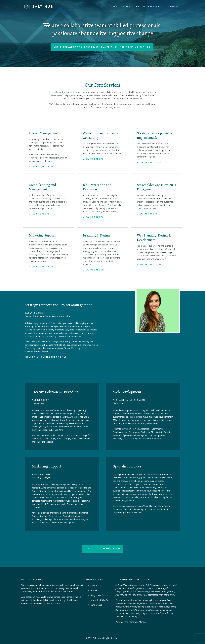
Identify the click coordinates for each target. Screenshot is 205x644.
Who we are (97, 605)
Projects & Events (99, 595)
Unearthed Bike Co (100, 600)
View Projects (39, 167)
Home (94, 590)
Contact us (96, 586)
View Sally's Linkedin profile (46, 357)
